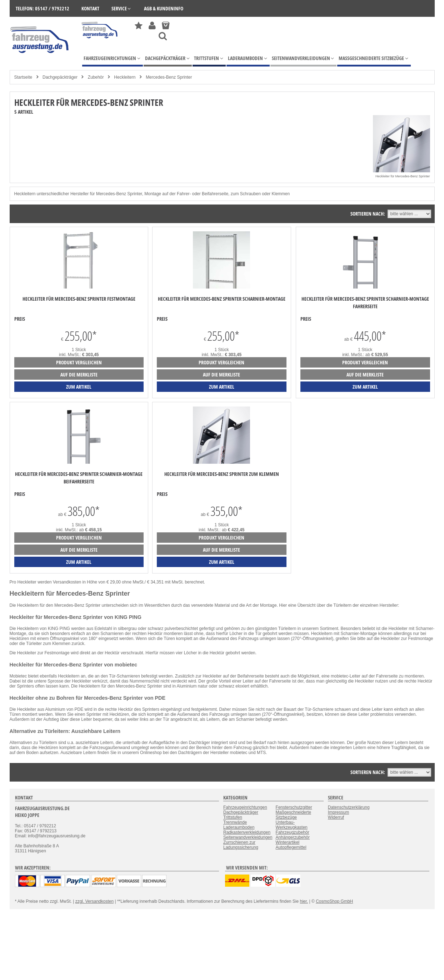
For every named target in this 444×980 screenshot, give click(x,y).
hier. (304, 901)
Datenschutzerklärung (349, 807)
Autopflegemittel (291, 847)
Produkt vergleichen (79, 362)
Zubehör (96, 77)
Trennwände (235, 822)
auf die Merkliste (79, 375)
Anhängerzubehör (293, 837)
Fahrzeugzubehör (293, 832)
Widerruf (336, 817)
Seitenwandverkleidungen (248, 837)
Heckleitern (125, 77)
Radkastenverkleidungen (247, 832)
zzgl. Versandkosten (94, 901)
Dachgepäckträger (60, 77)
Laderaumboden (239, 827)
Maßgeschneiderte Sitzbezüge (293, 815)
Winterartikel (288, 842)
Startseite (23, 77)
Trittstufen (233, 817)
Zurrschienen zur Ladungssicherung (241, 845)
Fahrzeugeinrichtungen (245, 807)
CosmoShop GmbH (334, 901)
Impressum (338, 812)
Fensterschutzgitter (294, 807)
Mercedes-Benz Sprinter (169, 77)
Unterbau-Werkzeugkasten (292, 825)
